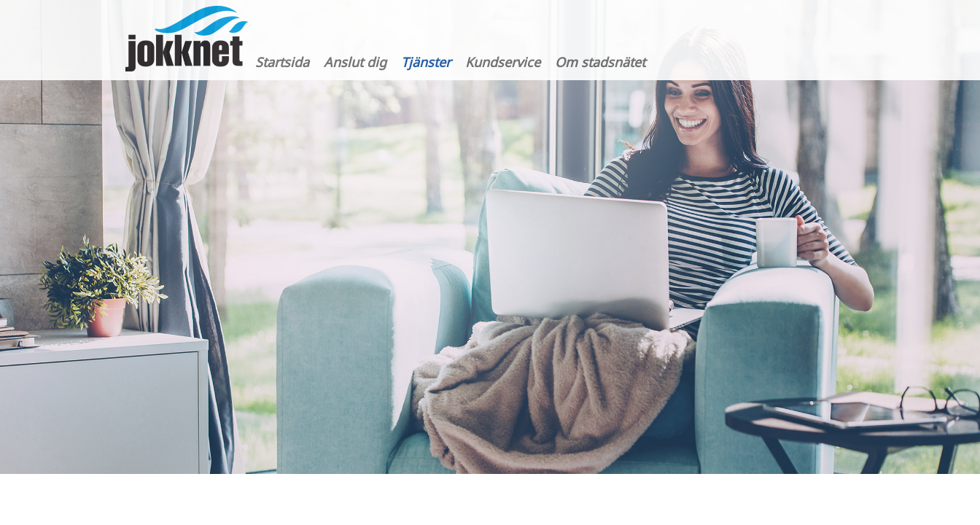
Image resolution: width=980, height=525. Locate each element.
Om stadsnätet (600, 62)
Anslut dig (355, 62)
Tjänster (426, 62)
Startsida (282, 62)
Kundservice (503, 62)
